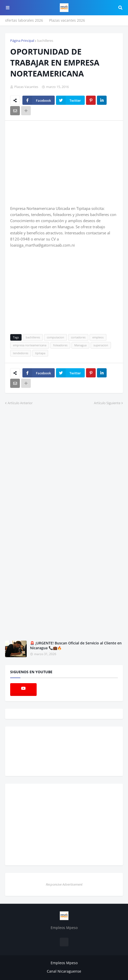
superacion (101, 345)
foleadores (60, 345)
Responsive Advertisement (64, 884)
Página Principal (22, 41)
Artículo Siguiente (107, 403)
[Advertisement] (53, 163)
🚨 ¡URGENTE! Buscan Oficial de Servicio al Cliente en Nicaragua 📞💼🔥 (76, 646)
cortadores (78, 337)
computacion (55, 337)
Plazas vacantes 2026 (67, 20)
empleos (98, 337)
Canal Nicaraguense (64, 971)
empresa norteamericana (30, 345)
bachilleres (45, 41)
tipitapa (40, 353)
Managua (80, 345)
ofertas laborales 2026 (24, 20)
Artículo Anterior (20, 403)
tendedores (21, 353)
